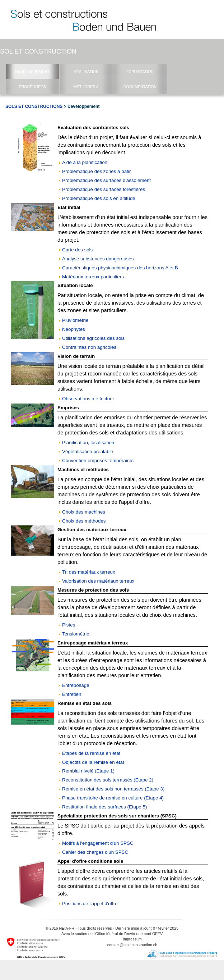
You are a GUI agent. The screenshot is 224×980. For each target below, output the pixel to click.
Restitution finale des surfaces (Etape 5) (104, 807)
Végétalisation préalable (88, 452)
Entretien (72, 694)
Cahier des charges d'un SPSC (95, 852)
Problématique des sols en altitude (99, 198)
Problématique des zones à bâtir (96, 171)
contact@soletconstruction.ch (132, 945)
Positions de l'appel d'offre (90, 904)
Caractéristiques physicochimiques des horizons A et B (120, 268)
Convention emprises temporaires (98, 461)
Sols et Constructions (34, 106)
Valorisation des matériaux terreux (98, 581)
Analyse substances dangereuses (98, 259)
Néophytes (74, 329)
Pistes (69, 625)
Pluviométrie (75, 320)
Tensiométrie (76, 634)
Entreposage (76, 685)
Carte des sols (77, 250)
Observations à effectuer (88, 399)
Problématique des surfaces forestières (104, 189)
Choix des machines (84, 512)
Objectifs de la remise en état (93, 762)
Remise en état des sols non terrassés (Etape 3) (113, 789)
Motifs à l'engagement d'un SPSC (98, 843)
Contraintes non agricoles (89, 347)
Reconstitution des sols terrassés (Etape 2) (108, 780)
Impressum (132, 939)
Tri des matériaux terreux (89, 572)
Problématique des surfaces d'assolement (106, 180)
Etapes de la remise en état (91, 753)
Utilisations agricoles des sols (93, 338)
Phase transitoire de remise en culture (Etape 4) (113, 798)
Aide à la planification (85, 162)
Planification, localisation (88, 443)
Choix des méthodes (84, 521)
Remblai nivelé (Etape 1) (88, 771)
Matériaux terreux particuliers (93, 277)
